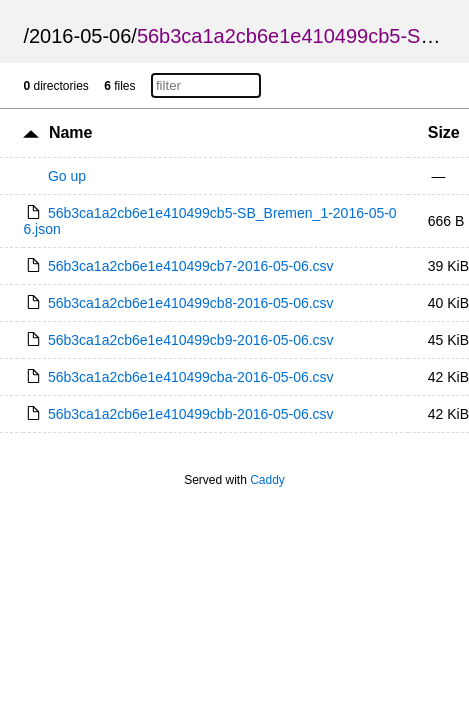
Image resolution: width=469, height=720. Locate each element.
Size (444, 132)
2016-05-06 (80, 36)
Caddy (267, 480)
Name (71, 132)
